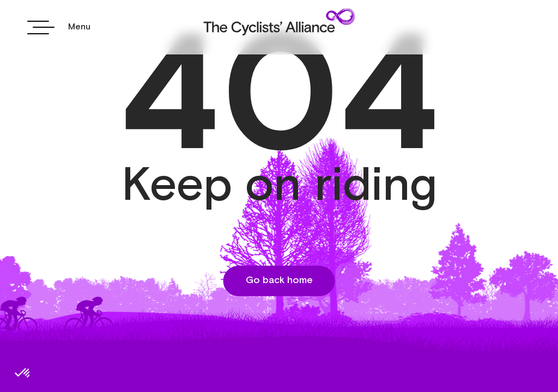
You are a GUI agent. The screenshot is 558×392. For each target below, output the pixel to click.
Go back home (279, 280)
